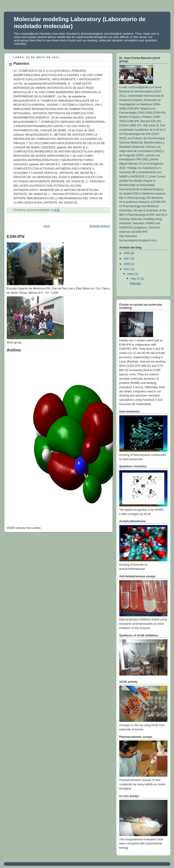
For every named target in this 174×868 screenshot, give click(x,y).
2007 (127, 259)
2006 (127, 253)
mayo (131, 274)
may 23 (135, 279)
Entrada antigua (100, 226)
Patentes (135, 283)
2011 (127, 269)
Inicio (47, 226)
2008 (127, 264)
